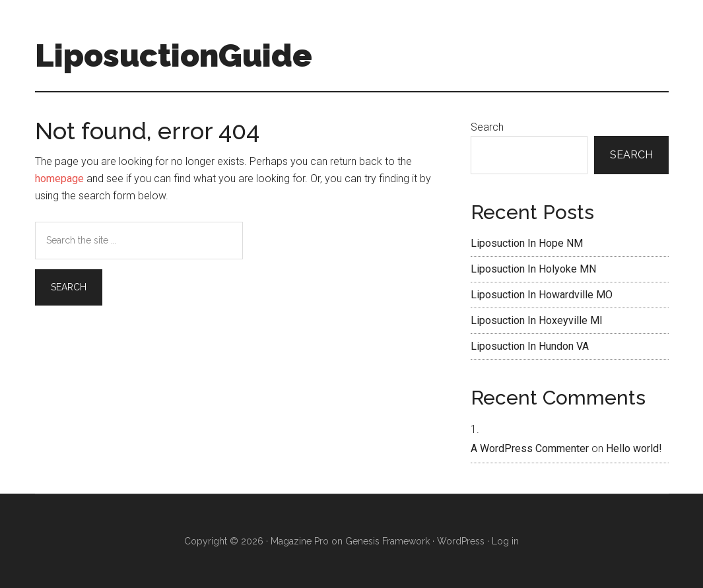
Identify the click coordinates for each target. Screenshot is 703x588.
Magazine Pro (300, 541)
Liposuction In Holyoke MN (533, 269)
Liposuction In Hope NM (527, 243)
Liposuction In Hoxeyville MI (537, 320)
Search (487, 127)
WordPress (461, 541)
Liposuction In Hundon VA (530, 346)
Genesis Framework (387, 541)
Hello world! (634, 448)
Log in (505, 541)
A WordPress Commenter (530, 448)
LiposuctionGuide (174, 55)
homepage (59, 179)
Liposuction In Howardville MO (542, 295)
